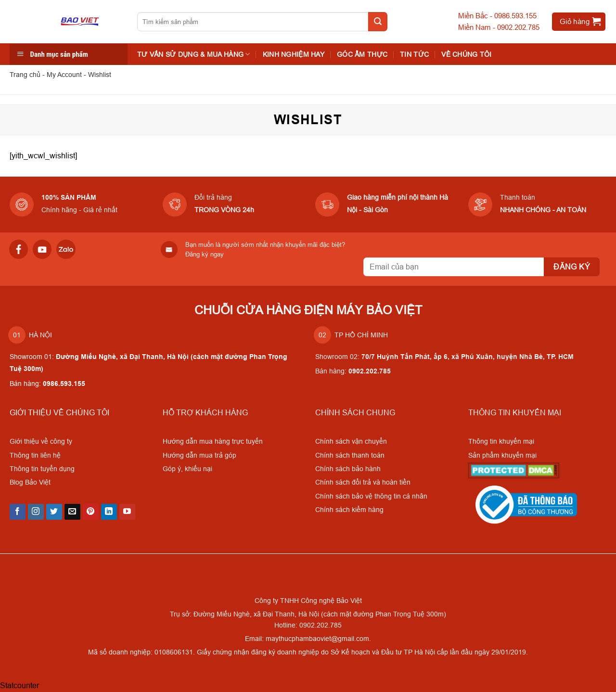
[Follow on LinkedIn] (109, 512)
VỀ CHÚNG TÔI (466, 54)
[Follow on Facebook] (18, 512)
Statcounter (19, 685)
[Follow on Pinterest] (91, 512)
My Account (64, 75)
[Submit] (378, 22)
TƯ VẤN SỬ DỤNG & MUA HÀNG (194, 54)
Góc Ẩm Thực (362, 54)
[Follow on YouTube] (127, 512)
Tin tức (414, 54)
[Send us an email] (72, 512)
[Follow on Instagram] (36, 512)
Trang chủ (25, 75)
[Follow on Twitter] (54, 512)
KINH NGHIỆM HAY (294, 54)
